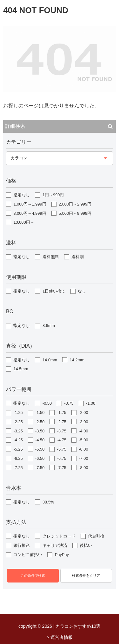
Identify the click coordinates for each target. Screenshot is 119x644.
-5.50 (40, 449)
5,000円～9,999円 (75, 213)
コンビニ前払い (28, 555)
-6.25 (18, 458)
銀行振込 (22, 545)
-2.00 (83, 412)
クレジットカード (59, 536)
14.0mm (50, 360)
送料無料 (51, 257)
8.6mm (49, 326)
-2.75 (62, 422)
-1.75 (62, 412)
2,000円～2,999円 (75, 204)
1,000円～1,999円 (30, 204)
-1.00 (91, 403)
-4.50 (40, 440)
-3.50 (40, 431)
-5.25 (18, 449)
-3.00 (83, 422)
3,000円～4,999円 (30, 213)
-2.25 (18, 422)
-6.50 (40, 458)
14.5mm (21, 369)
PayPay (62, 555)
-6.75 (62, 458)
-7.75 (62, 468)
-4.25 (18, 440)
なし (82, 291)
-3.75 (62, 431)
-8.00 (83, 468)
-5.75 (62, 449)
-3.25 (18, 431)
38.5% (48, 502)
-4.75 (62, 440)
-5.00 (83, 440)
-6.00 (83, 449)
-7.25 (18, 468)
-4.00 (83, 431)
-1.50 (40, 412)
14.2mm (77, 360)
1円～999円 (53, 195)
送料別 (78, 257)
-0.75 (69, 403)
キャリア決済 (55, 545)
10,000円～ (24, 222)
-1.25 (18, 412)
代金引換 (96, 536)
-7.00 (83, 458)
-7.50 (40, 468)
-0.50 (47, 403)
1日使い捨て (54, 291)
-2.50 (40, 422)
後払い (86, 545)
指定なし (22, 195)
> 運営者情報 (59, 637)
